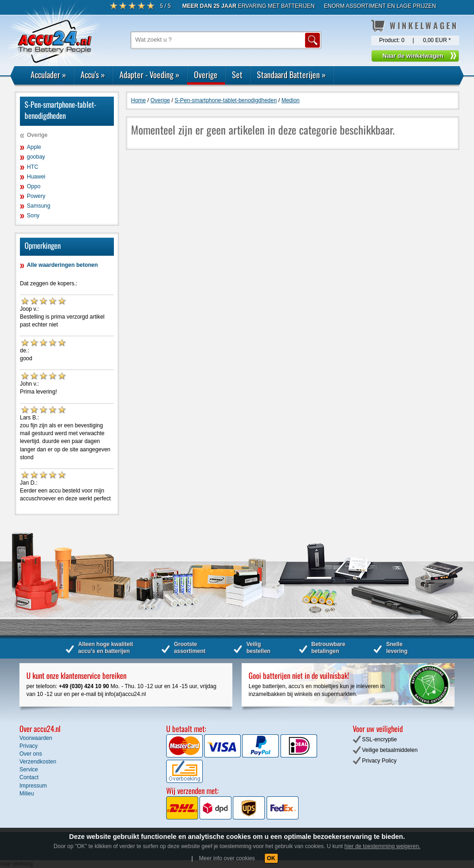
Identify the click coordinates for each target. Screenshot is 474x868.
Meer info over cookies (227, 858)
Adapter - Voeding (150, 74)
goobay (36, 157)
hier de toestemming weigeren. (382, 846)
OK (271, 858)
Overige (206, 74)
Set (237, 74)
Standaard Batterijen (291, 74)
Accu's (93, 74)
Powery (36, 196)
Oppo (34, 186)
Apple (34, 147)
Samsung (39, 206)
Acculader (48, 74)
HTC (33, 167)
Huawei (36, 177)
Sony (33, 215)
